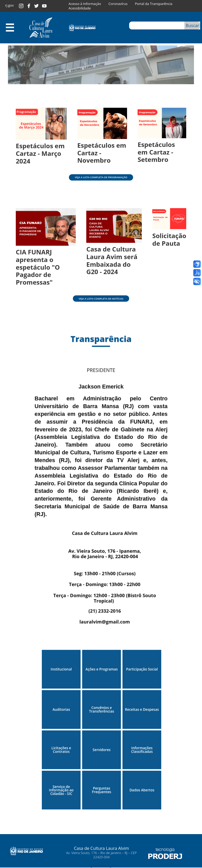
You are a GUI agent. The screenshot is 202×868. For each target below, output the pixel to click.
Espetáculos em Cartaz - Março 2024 (40, 153)
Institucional (63, 666)
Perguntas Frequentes (102, 782)
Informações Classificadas (140, 743)
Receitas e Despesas (140, 704)
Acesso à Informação (85, 4)
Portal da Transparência (154, 4)
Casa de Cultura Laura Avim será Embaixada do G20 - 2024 (112, 260)
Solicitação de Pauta (169, 239)
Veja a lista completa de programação (101, 177)
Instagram (21, 6)
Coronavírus (118, 4)
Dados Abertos (140, 782)
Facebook (29, 6)
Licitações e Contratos (63, 743)
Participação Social (140, 666)
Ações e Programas (102, 666)
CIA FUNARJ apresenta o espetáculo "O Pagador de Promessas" (38, 267)
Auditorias (63, 704)
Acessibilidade (80, 8)
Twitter (36, 6)
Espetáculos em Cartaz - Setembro (156, 152)
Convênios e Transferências (102, 704)
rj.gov (9, 5)
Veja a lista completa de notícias (101, 299)
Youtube (44, 6)
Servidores (102, 743)
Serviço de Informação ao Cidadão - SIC (63, 782)
